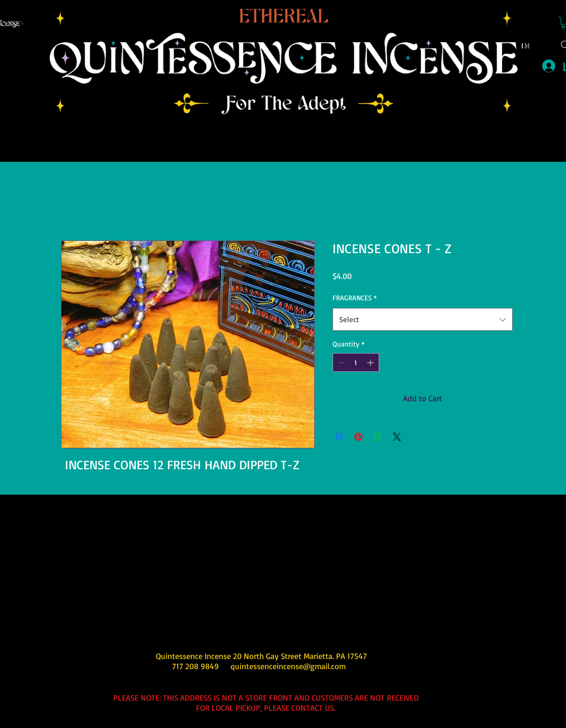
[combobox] (423, 319)
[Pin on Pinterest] (358, 437)
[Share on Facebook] (339, 437)
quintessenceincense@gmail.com (288, 666)
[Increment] (371, 362)
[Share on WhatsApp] (378, 437)
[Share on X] (397, 437)
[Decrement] (340, 362)
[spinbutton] (356, 362)
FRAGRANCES (355, 298)
